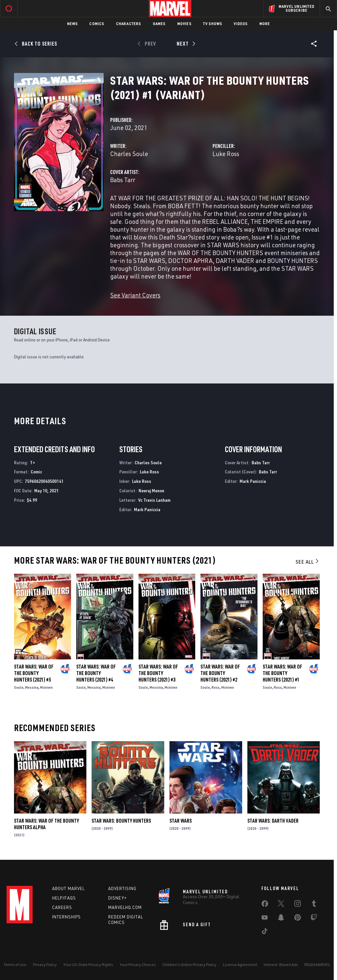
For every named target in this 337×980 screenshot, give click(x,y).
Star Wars (181, 821)
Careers (62, 907)
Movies (184, 24)
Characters (129, 24)
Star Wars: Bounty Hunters (121, 821)
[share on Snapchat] (281, 919)
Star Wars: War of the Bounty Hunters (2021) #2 (220, 673)
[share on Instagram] (298, 905)
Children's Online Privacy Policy (189, 965)
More (265, 24)
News (73, 24)
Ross (216, 687)
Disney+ (117, 898)
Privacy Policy (45, 965)
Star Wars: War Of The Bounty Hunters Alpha (46, 824)
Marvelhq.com (125, 907)
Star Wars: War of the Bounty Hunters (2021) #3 (158, 673)
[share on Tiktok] (265, 932)
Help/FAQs (64, 898)
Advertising (122, 888)
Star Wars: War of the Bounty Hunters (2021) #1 (282, 673)
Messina (32, 687)
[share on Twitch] (314, 919)
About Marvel (68, 888)
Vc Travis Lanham (154, 500)
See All (308, 562)
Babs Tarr (123, 180)
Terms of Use (15, 965)
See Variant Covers (135, 295)
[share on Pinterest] (298, 919)
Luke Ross (226, 154)
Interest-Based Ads (281, 965)
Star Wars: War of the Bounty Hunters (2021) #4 (96, 673)
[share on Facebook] (265, 905)
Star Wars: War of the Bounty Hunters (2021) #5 (34, 673)
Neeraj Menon (151, 490)
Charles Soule (129, 154)
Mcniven (46, 687)
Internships (66, 917)
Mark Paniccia (147, 509)
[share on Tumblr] (314, 905)
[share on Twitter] (281, 905)
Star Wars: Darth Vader (273, 821)
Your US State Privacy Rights (88, 965)
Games (159, 24)
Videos (241, 24)
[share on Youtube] (265, 919)
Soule (19, 687)
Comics (97, 24)
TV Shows (213, 24)
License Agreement (240, 965)
